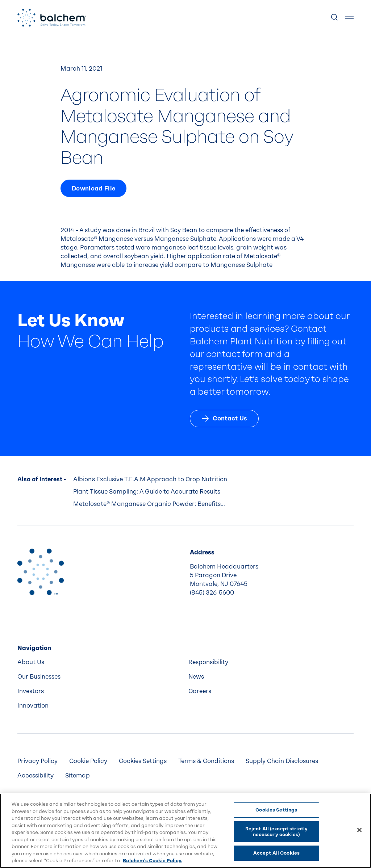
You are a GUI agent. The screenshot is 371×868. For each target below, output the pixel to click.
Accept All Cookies (276, 853)
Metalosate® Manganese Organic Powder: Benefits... (149, 504)
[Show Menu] (349, 18)
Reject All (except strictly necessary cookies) (277, 832)
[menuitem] (100, 662)
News (196, 677)
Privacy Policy (37, 761)
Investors (31, 691)
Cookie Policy (88, 761)
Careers (200, 691)
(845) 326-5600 (212, 593)
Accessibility (36, 775)
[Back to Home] (41, 572)
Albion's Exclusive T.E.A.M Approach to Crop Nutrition (150, 479)
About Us (31, 662)
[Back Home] (52, 18)
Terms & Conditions (206, 761)
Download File (93, 188)
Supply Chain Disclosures (282, 761)
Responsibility (208, 662)
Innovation (33, 706)
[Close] (359, 830)
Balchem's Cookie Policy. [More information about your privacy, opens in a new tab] (153, 861)
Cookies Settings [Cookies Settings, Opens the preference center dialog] (276, 810)
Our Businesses (39, 677)
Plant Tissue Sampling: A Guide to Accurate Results (147, 492)
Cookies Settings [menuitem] (143, 761)
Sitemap (78, 775)
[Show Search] (335, 18)
